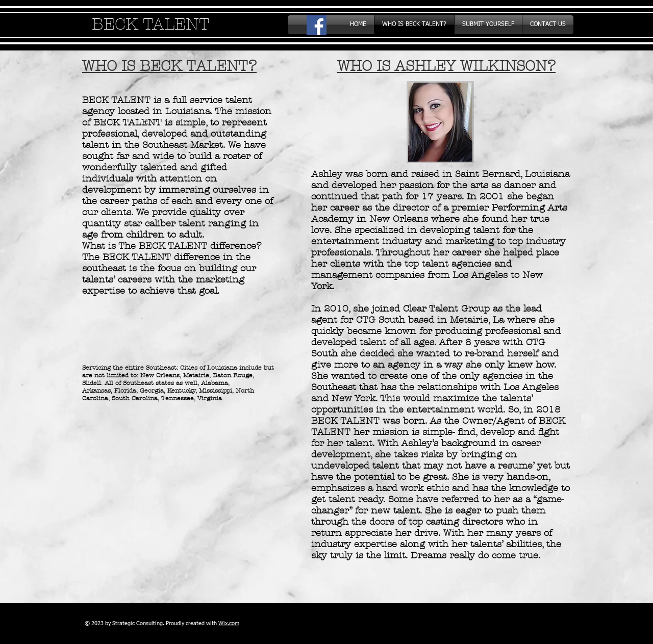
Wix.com (229, 623)
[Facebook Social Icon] (317, 25)
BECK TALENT (150, 24)
